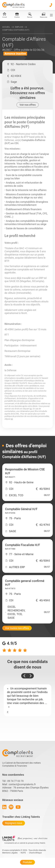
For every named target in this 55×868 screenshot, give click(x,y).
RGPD (23, 853)
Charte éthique (35, 853)
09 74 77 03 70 (15, 781)
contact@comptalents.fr (22, 784)
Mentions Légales (10, 853)
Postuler (27, 862)
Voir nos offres (28, 105)
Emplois (19, 27)
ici (31, 409)
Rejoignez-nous (14, 823)
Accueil (6, 27)
